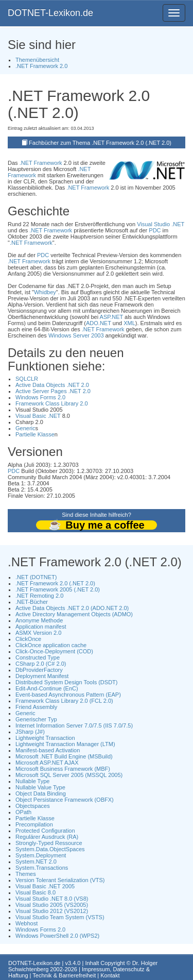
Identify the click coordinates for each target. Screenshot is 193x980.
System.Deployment (41, 855)
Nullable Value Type (40, 787)
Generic (25, 428)
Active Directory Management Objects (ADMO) (74, 614)
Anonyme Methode (39, 620)
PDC (155, 230)
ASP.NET (111, 317)
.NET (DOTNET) (36, 577)
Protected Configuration (45, 831)
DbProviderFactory (39, 670)
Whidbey (45, 292)
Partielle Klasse (35, 434)
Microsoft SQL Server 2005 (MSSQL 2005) (69, 775)
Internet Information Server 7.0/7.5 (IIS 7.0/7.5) (74, 725)
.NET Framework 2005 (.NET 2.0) (58, 589)
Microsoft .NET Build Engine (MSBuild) (64, 756)
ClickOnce (28, 639)
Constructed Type (38, 657)
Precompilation (34, 824)
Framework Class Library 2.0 (52, 403)
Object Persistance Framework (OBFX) (65, 800)
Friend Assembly (36, 707)
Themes (26, 874)
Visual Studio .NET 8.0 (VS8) (52, 899)
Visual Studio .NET (161, 224)
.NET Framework (41, 163)
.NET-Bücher (32, 602)
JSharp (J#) (30, 732)
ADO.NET (99, 323)
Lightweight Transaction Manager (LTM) (65, 744)
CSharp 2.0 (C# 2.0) (41, 664)
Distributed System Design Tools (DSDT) (66, 682)
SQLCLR (27, 379)
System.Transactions (42, 868)
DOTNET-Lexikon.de (50, 13)
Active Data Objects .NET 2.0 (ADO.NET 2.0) (72, 608)
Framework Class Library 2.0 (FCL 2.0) (64, 701)
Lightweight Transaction (45, 738)
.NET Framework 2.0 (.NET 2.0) (55, 583)
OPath (23, 812)
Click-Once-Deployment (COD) (54, 651)
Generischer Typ (36, 719)
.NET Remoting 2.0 (39, 596)
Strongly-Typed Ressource (49, 843)
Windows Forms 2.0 (40, 397)
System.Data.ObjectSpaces (50, 849)
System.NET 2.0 (36, 861)
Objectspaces (33, 806)
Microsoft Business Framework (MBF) (63, 769)
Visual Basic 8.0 (36, 892)
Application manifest (41, 627)
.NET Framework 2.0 (41, 66)
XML (129, 323)
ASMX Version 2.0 (38, 633)
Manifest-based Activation (48, 750)
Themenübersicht (37, 60)
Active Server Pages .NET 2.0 (53, 391)
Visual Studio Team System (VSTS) (60, 917)
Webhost (27, 923)
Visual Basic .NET (38, 416)
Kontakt (110, 975)
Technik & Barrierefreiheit (64, 975)
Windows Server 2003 (76, 335)
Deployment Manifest (42, 676)
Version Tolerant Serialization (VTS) (60, 880)
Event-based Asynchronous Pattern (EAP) (68, 695)
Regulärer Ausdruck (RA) (47, 837)
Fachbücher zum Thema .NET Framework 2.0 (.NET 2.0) (100, 143)
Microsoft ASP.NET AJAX (47, 763)
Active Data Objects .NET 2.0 (52, 385)
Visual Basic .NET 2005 (45, 886)
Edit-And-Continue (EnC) (47, 688)
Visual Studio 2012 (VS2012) (52, 911)
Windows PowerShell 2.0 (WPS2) (57, 936)
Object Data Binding (41, 793)
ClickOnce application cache (51, 645)
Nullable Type (32, 781)
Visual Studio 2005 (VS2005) (52, 905)
